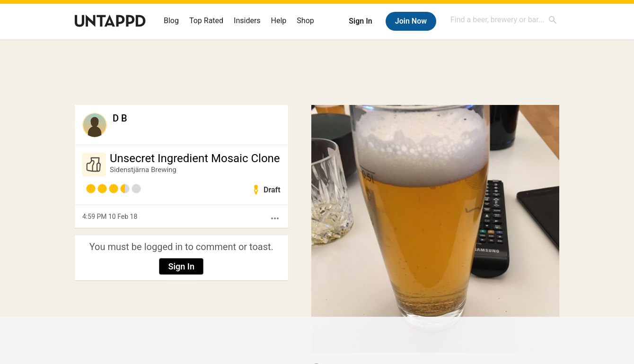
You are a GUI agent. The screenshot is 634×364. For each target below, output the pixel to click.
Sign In (360, 21)
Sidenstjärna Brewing (143, 170)
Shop (305, 21)
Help (279, 21)
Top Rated (206, 21)
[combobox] (504, 20)
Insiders (247, 21)
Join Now (411, 21)
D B (120, 118)
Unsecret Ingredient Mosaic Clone (195, 158)
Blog (171, 21)
